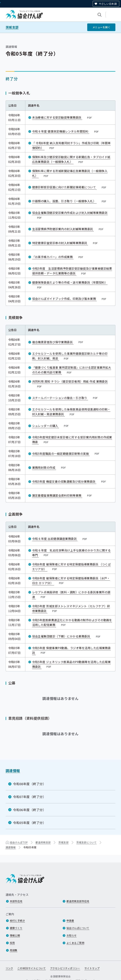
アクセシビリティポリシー (65, 968)
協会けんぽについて (78, 928)
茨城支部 (12, 27)
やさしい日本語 (108, 4)
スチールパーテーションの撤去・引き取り (65, 398)
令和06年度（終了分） (30, 810)
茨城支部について (86, 842)
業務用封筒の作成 (49, 467)
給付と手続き (17, 921)
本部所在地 (16, 901)
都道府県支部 (43, 842)
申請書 (70, 921)
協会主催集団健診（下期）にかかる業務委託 (67, 636)
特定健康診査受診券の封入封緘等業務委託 (65, 243)
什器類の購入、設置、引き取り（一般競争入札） (70, 201)
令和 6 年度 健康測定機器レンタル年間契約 (66, 131)
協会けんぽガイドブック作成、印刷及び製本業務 (70, 299)
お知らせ (72, 935)
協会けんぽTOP (19, 842)
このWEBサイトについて (32, 968)
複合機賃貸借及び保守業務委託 (58, 342)
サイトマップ (92, 968)
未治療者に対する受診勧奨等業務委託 (62, 117)
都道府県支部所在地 (78, 901)
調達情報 (13, 771)
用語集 (14, 950)
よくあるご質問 (75, 943)
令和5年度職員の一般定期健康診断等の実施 (66, 453)
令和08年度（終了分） (30, 784)
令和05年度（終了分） (30, 823)
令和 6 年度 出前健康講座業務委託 (60, 539)
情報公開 (15, 935)
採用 (12, 943)
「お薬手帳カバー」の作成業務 (58, 257)
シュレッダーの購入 (51, 425)
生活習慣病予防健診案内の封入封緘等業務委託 (68, 229)
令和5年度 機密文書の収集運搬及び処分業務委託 (69, 481)
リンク (9, 968)
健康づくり (16, 928)
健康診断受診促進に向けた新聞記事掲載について (70, 187)
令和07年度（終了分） (30, 797)
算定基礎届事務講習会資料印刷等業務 (62, 495)
